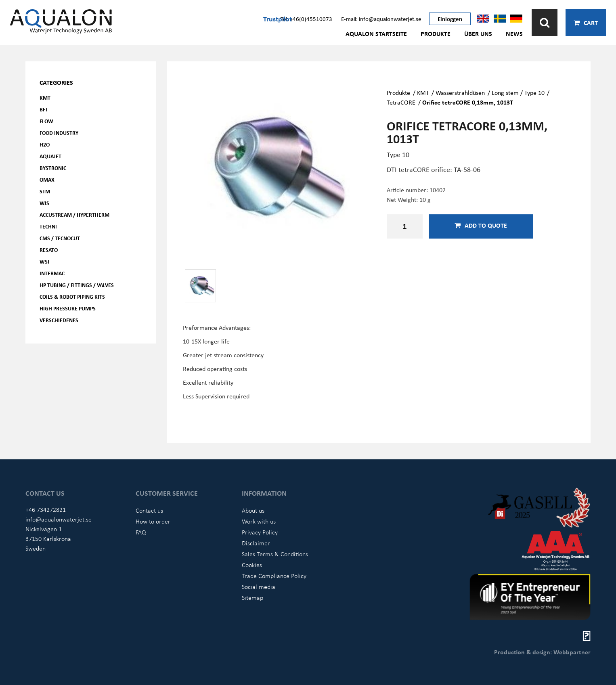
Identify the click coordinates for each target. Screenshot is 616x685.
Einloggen (450, 19)
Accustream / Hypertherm (74, 215)
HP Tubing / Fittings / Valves (77, 285)
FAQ (141, 532)
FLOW (46, 121)
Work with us (259, 521)
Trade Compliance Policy (274, 576)
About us (253, 510)
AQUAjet (50, 156)
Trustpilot (278, 19)
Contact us (149, 510)
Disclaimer (256, 543)
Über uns (478, 34)
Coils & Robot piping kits (72, 296)
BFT (44, 109)
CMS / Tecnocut (60, 238)
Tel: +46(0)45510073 (306, 19)
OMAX (47, 179)
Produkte (436, 34)
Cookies (252, 565)
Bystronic (53, 168)
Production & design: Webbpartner (542, 652)
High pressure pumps (68, 308)
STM (45, 191)
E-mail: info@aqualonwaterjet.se (381, 19)
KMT (45, 97)
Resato (49, 250)
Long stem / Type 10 (518, 92)
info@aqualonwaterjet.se (59, 519)
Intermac (52, 273)
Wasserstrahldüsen (460, 92)
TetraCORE (401, 102)
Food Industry (59, 133)
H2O (45, 144)
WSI (44, 261)
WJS (44, 203)
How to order (153, 521)
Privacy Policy (260, 532)
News (514, 34)
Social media (259, 587)
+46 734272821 (46, 509)
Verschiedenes (59, 320)
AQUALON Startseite (376, 34)
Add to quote (481, 225)
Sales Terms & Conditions (275, 554)
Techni (48, 226)
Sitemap (252, 597)
